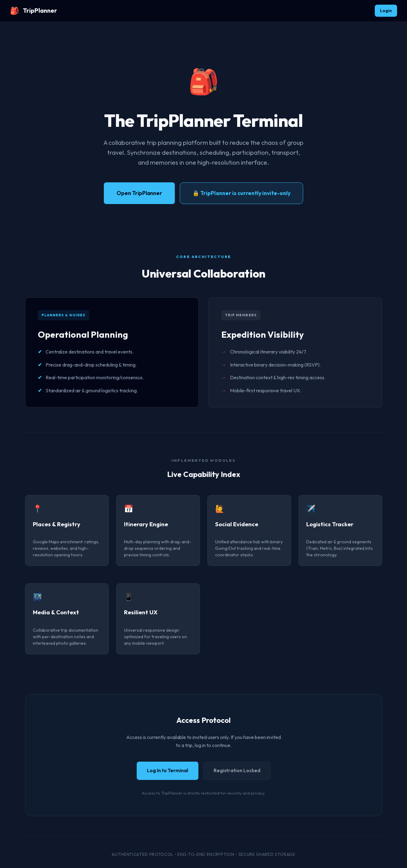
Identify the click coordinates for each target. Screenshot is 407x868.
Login (386, 11)
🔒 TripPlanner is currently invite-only (241, 193)
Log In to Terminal (168, 770)
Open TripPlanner (139, 193)
